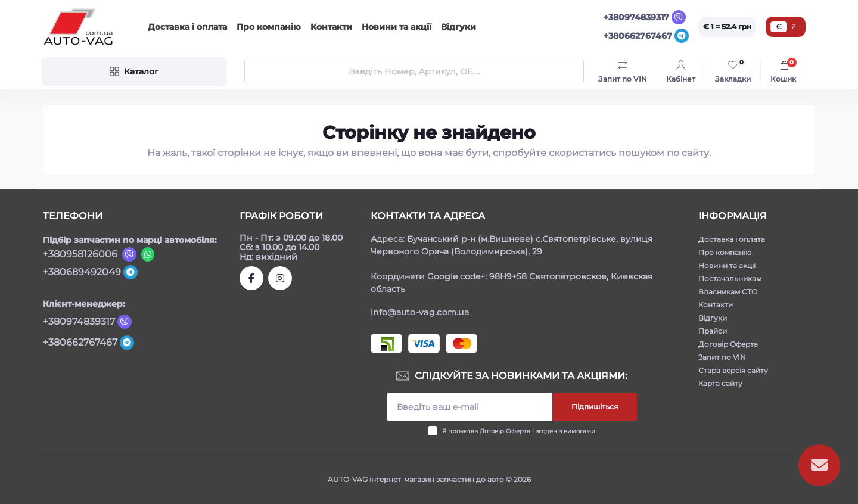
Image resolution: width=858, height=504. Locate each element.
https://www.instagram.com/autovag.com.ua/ (280, 278)
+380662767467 (638, 36)
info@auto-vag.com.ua (420, 312)
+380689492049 (82, 272)
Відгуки (458, 27)
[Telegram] (682, 36)
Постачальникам (730, 279)
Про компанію (269, 27)
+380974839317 (636, 17)
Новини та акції (397, 27)
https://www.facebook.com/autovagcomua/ (251, 278)
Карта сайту (720, 383)
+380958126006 (80, 254)
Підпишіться (595, 407)
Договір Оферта (505, 431)
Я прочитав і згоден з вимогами (519, 431)
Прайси (713, 331)
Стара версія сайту (733, 370)
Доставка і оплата (187, 27)
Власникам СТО (728, 292)
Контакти (331, 27)
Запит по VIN (722, 357)
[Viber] (679, 17)
